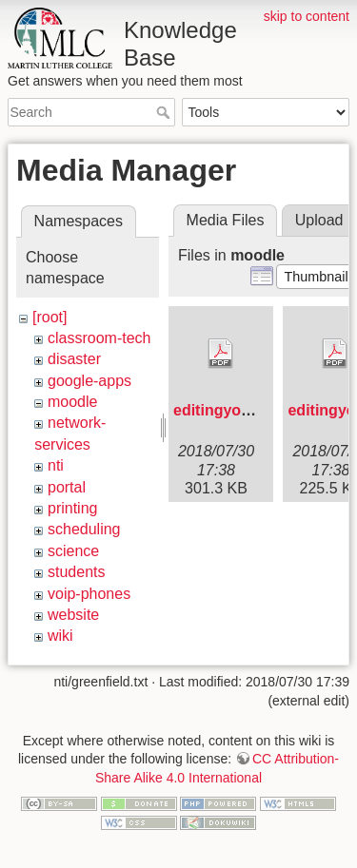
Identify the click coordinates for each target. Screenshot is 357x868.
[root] (50, 317)
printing (72, 508)
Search (165, 112)
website (73, 615)
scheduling (84, 529)
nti (56, 465)
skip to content (307, 16)
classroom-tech (99, 338)
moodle (72, 402)
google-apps (89, 381)
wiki (60, 636)
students (76, 572)
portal (67, 487)
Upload (319, 220)
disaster (74, 359)
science (73, 551)
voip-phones (89, 594)
